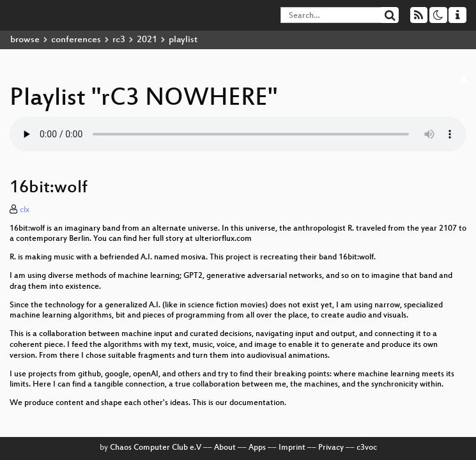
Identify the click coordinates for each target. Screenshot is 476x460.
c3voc (367, 448)
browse (25, 40)
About (225, 448)
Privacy (331, 448)
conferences (76, 40)
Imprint (292, 448)
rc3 (119, 40)
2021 (147, 40)
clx (25, 210)
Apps (257, 448)
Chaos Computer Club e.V (156, 448)
